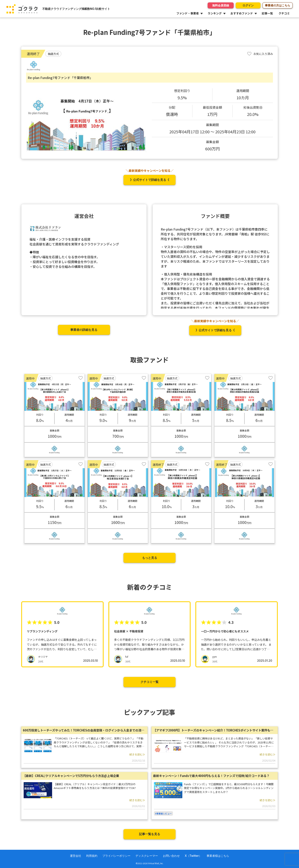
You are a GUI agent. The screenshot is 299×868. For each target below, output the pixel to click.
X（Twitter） (193, 856)
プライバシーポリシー (116, 856)
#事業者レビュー (163, 813)
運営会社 (76, 856)
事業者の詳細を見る (84, 330)
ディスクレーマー (147, 856)
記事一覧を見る (150, 834)
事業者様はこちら (218, 856)
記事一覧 (267, 13)
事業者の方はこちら (278, 5)
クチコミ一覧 (149, 682)
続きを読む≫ (137, 754)
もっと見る (150, 558)
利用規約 (92, 856)
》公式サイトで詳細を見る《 (150, 180)
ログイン (247, 5)
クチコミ (284, 13)
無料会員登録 (219, 5)
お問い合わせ (171, 856)
